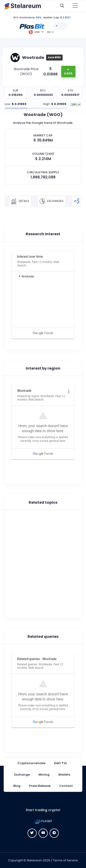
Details (20, 201)
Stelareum (34, 860)
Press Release (40, 786)
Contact (66, 786)
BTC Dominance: (24, 17)
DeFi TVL (61, 763)
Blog (17, 786)
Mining (44, 775)
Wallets (64, 775)
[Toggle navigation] (75, 6)
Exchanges (52, 201)
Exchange (22, 775)
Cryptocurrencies (31, 763)
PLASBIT (43, 821)
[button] (32, 26)
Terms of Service (65, 860)
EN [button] (49, 32)
